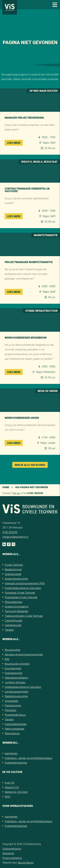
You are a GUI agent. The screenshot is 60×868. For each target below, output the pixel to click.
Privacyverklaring (12, 858)
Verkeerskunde (13, 625)
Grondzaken (12, 701)
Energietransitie (14, 673)
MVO (8, 797)
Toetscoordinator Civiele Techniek (24, 616)
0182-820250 (35, 493)
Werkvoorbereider (15, 729)
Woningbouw (12, 733)
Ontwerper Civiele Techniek (20, 593)
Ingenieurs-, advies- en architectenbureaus (28, 758)
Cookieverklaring (12, 849)
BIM (7, 659)
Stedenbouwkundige (16, 696)
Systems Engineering (17, 606)
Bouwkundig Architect (17, 664)
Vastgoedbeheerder (16, 724)
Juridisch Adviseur (15, 682)
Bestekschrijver (13, 569)
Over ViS (10, 783)
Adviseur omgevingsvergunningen (24, 654)
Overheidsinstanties (16, 763)
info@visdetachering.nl (15, 537)
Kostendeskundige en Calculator (23, 588)
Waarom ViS (12, 787)
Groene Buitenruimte (16, 579)
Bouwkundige (12, 650)
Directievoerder (13, 574)
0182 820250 (10, 532)
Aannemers (11, 753)
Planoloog (11, 710)
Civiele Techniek (14, 565)
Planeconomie (13, 705)
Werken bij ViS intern (16, 792)
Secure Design (26, 862)
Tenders (9, 630)
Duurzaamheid (13, 668)
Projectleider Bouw (15, 715)
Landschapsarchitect (17, 692)
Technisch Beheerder (16, 611)
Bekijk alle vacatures (30, 465)
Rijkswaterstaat (14, 602)
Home (6, 487)
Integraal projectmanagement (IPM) (25, 583)
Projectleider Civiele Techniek (21, 597)
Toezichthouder (14, 620)
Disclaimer (8, 853)
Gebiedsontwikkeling (16, 678)
